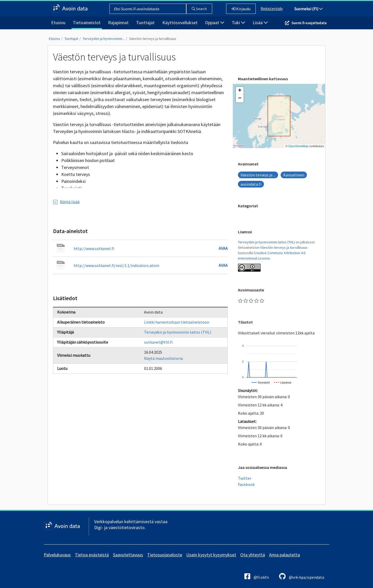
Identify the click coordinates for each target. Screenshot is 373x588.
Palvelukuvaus (57, 555)
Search (199, 9)
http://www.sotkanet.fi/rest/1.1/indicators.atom (116, 265)
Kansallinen (294, 175)
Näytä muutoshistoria (163, 358)
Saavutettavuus (128, 555)
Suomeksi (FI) (308, 9)
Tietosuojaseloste (165, 555)
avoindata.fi (251, 184)
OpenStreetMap (298, 146)
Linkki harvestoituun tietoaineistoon (177, 322)
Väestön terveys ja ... (258, 175)
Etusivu (58, 23)
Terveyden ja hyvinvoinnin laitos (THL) (178, 332)
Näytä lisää (66, 202)
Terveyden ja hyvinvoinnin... (104, 39)
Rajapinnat (118, 23)
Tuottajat (145, 23)
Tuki (238, 23)
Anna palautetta (285, 555)
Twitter (245, 478)
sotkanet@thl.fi (158, 342)
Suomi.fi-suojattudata (309, 23)
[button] (240, 91)
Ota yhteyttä (253, 555)
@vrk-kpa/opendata (302, 576)
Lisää (260, 23)
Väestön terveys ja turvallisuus (153, 39)
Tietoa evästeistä (92, 555)
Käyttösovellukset (180, 23)
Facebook (246, 484)
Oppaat (215, 23)
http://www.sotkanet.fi (94, 248)
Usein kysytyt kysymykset (211, 555)
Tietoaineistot (87, 23)
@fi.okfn (257, 576)
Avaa (223, 248)
